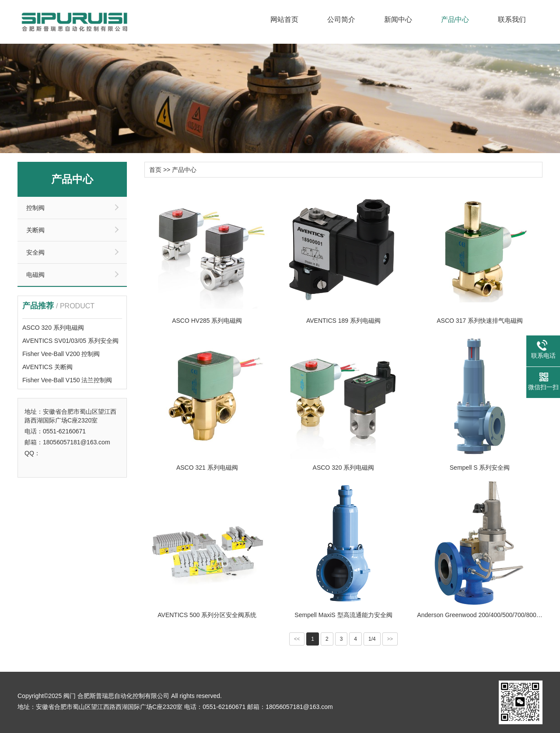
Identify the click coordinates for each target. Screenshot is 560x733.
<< (297, 639)
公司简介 (341, 19)
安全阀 (35, 252)
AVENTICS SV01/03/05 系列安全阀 (70, 341)
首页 (155, 170)
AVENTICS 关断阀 (47, 367)
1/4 (372, 639)
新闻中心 (398, 19)
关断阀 (35, 230)
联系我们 (512, 19)
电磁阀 (35, 275)
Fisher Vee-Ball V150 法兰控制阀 (67, 380)
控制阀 (35, 208)
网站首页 (284, 19)
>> (390, 639)
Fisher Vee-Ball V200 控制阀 (61, 354)
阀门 (70, 696)
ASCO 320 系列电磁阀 (53, 328)
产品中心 (455, 19)
